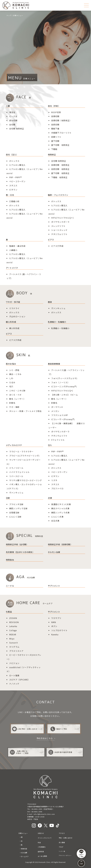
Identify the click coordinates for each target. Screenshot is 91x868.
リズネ (54, 480)
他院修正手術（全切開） (17, 544)
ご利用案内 (42, 847)
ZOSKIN (13, 618)
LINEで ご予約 (81, 854)
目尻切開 (55, 125)
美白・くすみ (15, 374)
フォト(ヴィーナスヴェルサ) (64, 378)
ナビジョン (14, 663)
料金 (39, 842)
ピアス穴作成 (57, 246)
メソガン (55, 411)
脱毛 (11, 399)
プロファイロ (57, 488)
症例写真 (41, 852)
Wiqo (12, 639)
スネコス (13, 185)
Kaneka (55, 634)
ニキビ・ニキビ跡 (17, 391)
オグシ (54, 626)
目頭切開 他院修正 (60, 165)
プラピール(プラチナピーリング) (24, 456)
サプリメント (54, 586)
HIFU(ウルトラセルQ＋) (63, 218)
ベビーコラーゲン (17, 181)
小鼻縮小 (13, 250)
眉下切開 (55, 141)
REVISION (14, 622)
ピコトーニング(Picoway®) (64, 386)
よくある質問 (42, 856)
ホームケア (25, 857)
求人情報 (62, 842)
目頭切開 (55, 116)
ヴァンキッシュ (58, 308)
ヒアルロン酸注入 (17, 165)
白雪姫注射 (14, 513)
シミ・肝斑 (14, 370)
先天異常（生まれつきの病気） (20, 552)
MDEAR (13, 634)
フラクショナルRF (60, 415)
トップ (9, 15)
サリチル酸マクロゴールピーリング (26, 480)
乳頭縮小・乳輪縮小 (60, 328)
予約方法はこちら (45, 738)
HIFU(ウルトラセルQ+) (62, 391)
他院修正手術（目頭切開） (60, 544)
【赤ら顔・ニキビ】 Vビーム (65, 395)
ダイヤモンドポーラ (60, 222)
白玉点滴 (55, 521)
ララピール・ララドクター (21, 451)
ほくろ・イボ (15, 395)
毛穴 (11, 386)
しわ (11, 378)
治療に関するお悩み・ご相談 (19, 752)
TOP (81, 864)
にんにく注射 (15, 517)
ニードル (10, 586)
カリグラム (14, 647)
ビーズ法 (13, 116)
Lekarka (13, 626)
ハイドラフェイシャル (19, 472)
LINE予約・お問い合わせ (25, 729)
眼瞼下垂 (55, 129)
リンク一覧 (62, 851)
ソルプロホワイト (59, 630)
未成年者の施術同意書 (60, 752)
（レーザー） (19, 399)
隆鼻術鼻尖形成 (17, 246)
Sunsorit (14, 643)
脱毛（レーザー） (59, 399)
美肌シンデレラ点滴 (60, 513)
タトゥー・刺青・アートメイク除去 (25, 411)
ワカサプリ (56, 618)
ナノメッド (14, 684)
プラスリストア (16, 651)
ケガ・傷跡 (14, 407)
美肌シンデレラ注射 (18, 508)
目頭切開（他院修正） (61, 120)
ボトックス (14, 161)
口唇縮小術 (14, 201)
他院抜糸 (10, 560)
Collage (13, 630)
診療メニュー (23, 833)
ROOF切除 (56, 112)
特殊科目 (24, 849)
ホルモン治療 (54, 552)
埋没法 (12, 112)
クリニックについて (45, 838)
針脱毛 (12, 403)
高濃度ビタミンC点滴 (61, 504)
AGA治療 (24, 853)
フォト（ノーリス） (60, 382)
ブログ (61, 847)
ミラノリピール (16, 468)
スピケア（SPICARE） (20, 680)
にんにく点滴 (57, 517)
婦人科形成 (14, 328)
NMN (54, 622)
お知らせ (41, 833)
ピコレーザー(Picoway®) (63, 419)
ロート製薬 (14, 675)
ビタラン (13, 190)
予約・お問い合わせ (66, 838)
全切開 (12, 125)
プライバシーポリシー (65, 855)
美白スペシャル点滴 (60, 508)
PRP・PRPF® (15, 177)
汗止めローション (17, 316)
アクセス (62, 833)
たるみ (12, 382)
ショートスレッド (59, 230)
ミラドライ (14, 308)
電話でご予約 (59, 729)
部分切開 (13, 120)
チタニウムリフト (59, 234)
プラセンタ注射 (16, 504)
